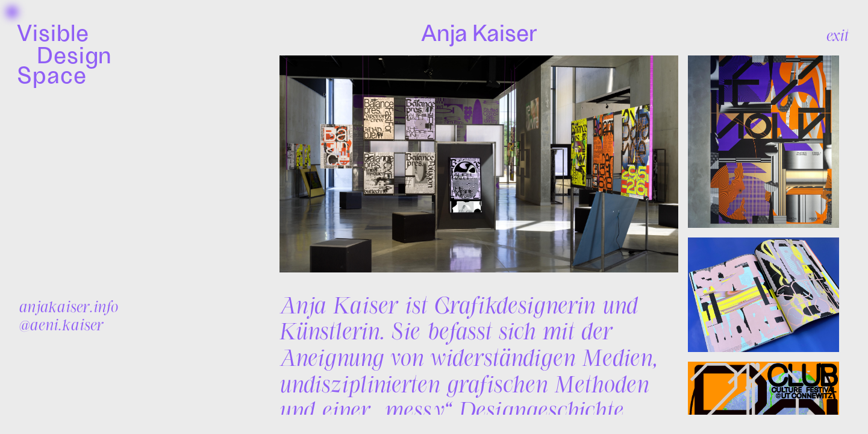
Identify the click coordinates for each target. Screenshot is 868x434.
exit (838, 35)
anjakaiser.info (69, 306)
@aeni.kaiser (61, 324)
